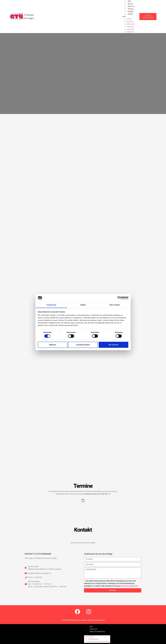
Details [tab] (83, 305)
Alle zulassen (113, 345)
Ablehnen (53, 345)
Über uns (131, 6)
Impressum (93, 629)
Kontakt (130, 11)
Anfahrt (130, 14)
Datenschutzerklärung (129, 586)
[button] (129, 17)
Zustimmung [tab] (51, 305)
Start (129, 19)
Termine (131, 9)
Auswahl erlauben (83, 345)
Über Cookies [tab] (115, 305)
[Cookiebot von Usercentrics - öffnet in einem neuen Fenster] (119, 298)
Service (130, 4)
